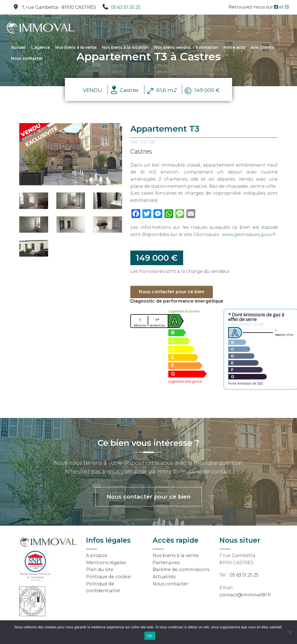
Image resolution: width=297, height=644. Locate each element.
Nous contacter (27, 59)
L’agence (41, 48)
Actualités (164, 577)
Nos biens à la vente (76, 48)
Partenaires (166, 563)
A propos (97, 555)
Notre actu (234, 48)
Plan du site (100, 570)
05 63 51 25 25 (126, 7)
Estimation (207, 48)
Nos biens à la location (125, 48)
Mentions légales (106, 563)
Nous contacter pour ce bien (172, 292)
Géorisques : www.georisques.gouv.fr (235, 234)
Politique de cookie (108, 577)
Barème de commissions (181, 570)
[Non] (290, 632)
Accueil (18, 48)
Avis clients (262, 48)
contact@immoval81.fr (245, 595)
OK (150, 636)
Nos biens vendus (172, 48)
